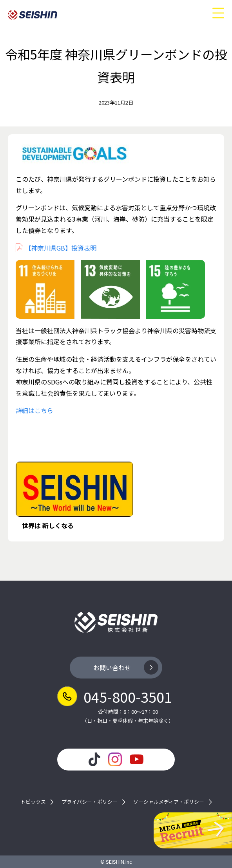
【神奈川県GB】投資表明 (61, 248)
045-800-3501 (128, 697)
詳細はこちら (34, 410)
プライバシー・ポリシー (90, 802)
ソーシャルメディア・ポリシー (169, 802)
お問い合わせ (112, 668)
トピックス (33, 802)
